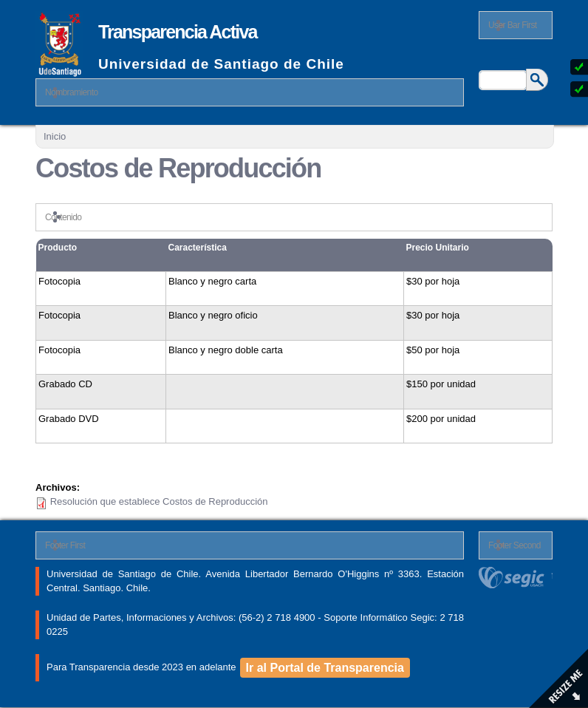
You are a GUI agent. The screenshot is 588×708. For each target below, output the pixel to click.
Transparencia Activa (178, 32)
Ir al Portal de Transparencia (325, 668)
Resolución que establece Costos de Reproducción (159, 501)
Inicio (55, 136)
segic (516, 578)
